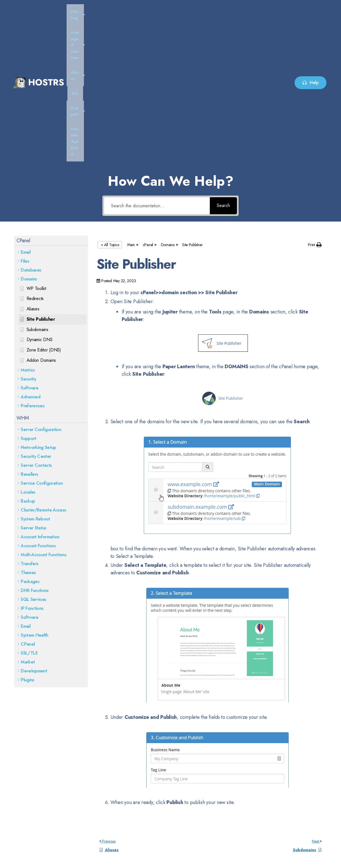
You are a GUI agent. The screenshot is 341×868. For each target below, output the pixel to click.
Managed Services (136, 11)
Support (217, 11)
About (174, 11)
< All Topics (110, 102)
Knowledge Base (251, 11)
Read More (26, 819)
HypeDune (317, 855)
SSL (194, 11)
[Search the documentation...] (157, 63)
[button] (97, 12)
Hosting (97, 11)
